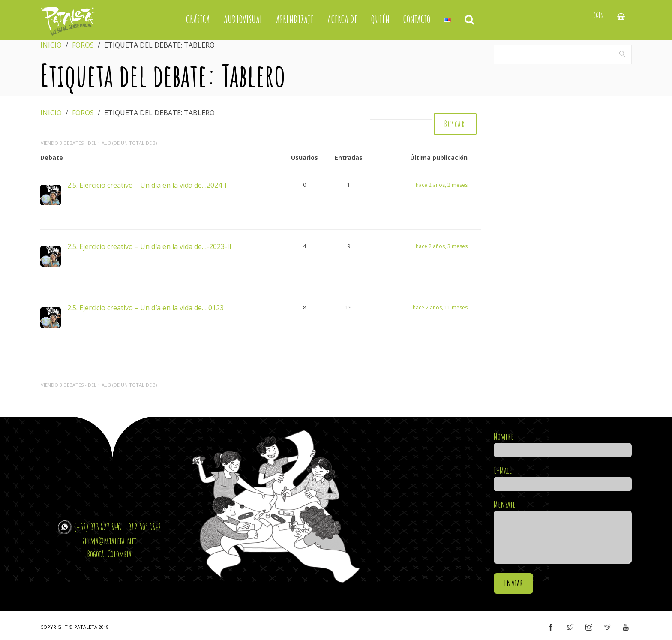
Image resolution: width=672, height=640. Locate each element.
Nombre (563, 444)
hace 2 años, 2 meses (442, 186)
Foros (83, 45)
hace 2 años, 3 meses (442, 247)
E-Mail (563, 478)
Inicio (51, 45)
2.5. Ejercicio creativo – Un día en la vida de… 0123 (145, 308)
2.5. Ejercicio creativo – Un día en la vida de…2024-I (147, 186)
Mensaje (563, 533)
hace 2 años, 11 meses (440, 308)
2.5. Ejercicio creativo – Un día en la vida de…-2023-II (149, 247)
